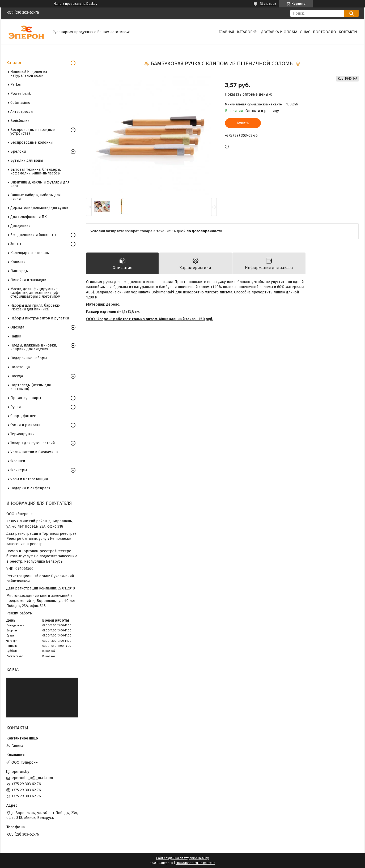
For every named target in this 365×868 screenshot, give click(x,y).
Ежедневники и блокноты (33, 235)
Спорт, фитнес (23, 416)
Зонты (16, 244)
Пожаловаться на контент (195, 863)
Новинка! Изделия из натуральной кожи (29, 74)
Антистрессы (22, 112)
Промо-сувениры (26, 398)
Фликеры (19, 470)
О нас (305, 32)
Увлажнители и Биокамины (34, 452)
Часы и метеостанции (29, 479)
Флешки (18, 461)
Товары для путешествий (33, 443)
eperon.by (20, 772)
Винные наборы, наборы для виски (35, 197)
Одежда (17, 327)
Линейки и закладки (28, 280)
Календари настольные (31, 253)
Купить (243, 123)
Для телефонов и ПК (29, 217)
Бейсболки (20, 121)
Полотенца (20, 367)
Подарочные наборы (29, 358)
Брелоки (18, 151)
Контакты (348, 32)
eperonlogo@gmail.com (32, 778)
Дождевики (20, 226)
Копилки (18, 262)
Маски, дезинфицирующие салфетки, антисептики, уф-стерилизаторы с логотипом (35, 293)
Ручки (16, 407)
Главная (226, 32)
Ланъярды (19, 271)
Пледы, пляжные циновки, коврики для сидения (34, 347)
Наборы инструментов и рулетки (40, 318)
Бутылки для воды (27, 161)
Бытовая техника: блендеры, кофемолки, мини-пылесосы (36, 171)
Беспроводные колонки (31, 142)
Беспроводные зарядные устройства (33, 132)
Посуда (17, 376)
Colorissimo (20, 103)
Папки (16, 336)
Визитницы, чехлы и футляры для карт (40, 184)
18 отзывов (268, 4)
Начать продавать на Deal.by (75, 4)
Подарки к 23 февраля (30, 488)
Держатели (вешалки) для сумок (39, 208)
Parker (16, 85)
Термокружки (22, 434)
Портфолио (324, 32)
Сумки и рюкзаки (25, 425)
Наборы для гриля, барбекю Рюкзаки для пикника (35, 307)
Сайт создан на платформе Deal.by (182, 858)
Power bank (21, 94)
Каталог (245, 32)
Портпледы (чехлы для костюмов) (31, 387)
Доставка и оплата (279, 32)
